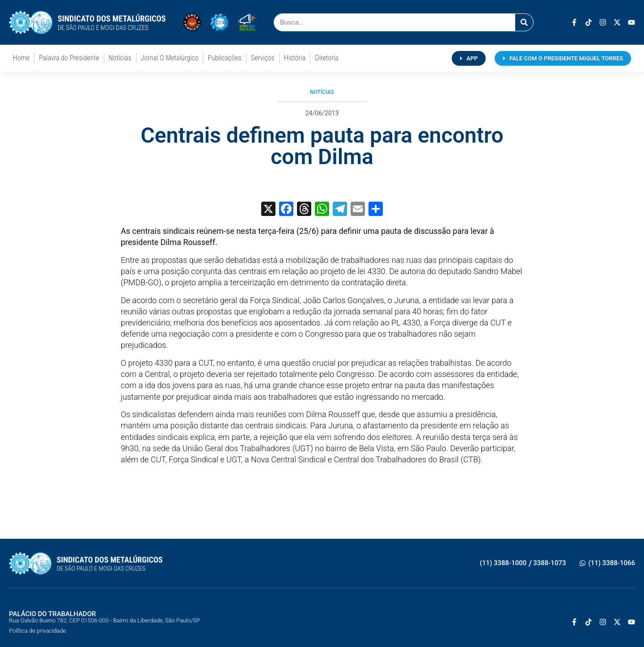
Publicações (225, 58)
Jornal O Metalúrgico (170, 58)
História (295, 58)
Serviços (263, 58)
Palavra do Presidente (69, 58)
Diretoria (327, 58)
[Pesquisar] (524, 22)
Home (21, 58)
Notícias (120, 58)
